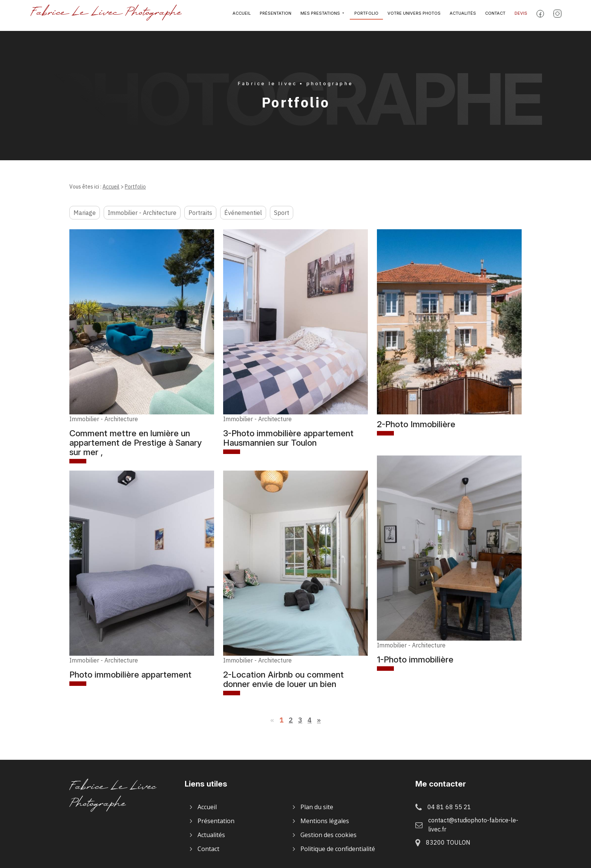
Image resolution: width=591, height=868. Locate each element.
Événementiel (243, 213)
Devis (521, 15)
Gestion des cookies (328, 835)
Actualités (463, 15)
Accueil (242, 15)
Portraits (200, 213)
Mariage (85, 213)
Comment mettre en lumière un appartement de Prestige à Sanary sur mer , (136, 442)
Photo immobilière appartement (130, 674)
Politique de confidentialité (338, 849)
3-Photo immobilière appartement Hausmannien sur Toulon (288, 438)
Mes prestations (320, 15)
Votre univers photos (414, 15)
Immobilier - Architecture (142, 213)
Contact (495, 15)
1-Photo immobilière (415, 659)
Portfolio (366, 15)
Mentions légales (325, 821)
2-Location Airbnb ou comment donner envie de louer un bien (283, 679)
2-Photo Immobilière (416, 424)
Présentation (276, 15)
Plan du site (317, 807)
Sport (282, 213)
